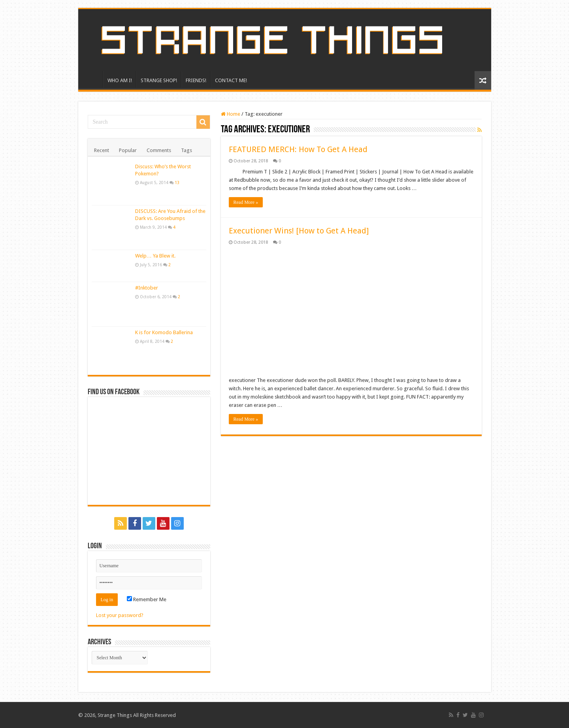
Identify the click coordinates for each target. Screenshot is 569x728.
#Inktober (147, 288)
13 (177, 182)
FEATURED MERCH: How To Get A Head (298, 149)
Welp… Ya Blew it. (155, 256)
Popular (128, 150)
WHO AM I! (120, 80)
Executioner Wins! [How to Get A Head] (299, 231)
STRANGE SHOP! (159, 80)
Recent (102, 150)
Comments (159, 150)
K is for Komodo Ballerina (164, 332)
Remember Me (147, 599)
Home (231, 114)
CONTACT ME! (231, 80)
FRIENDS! (196, 80)
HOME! (92, 79)
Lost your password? (120, 615)
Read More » (246, 202)
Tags (187, 150)
